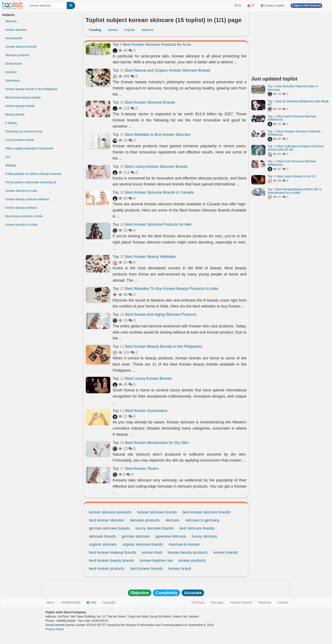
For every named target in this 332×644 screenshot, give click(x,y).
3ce (8, 157)
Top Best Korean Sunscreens (140, 411)
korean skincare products (110, 512)
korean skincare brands (157, 512)
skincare (172, 520)
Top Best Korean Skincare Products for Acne (152, 45)
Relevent (147, 30)
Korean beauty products (21, 208)
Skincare (11, 21)
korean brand (180, 569)
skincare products (145, 520)
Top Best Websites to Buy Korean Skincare (152, 135)
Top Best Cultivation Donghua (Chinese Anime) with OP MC (296, 148)
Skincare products (17, 55)
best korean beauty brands (111, 561)
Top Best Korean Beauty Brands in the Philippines (157, 346)
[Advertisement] (290, 42)
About (50, 602)
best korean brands (147, 569)
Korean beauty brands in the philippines (31, 89)
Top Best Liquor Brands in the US (292, 176)
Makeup (11, 165)
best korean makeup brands (113, 552)
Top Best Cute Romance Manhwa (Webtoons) (292, 163)
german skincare (136, 536)
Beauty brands (15, 114)
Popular (130, 30)
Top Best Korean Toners (136, 469)
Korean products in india (21, 225)
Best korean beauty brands (23, 97)
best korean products (107, 569)
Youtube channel (241, 602)
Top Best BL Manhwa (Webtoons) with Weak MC (298, 103)
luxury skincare (205, 536)
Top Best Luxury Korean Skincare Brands (150, 167)
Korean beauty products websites (27, 199)
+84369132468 (71, 602)
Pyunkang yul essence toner (24, 131)
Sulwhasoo (13, 81)
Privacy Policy (55, 629)
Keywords (265, 602)
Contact (283, 602)
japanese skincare (171, 536)
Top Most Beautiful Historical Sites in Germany (293, 88)
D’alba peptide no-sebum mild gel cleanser (33, 174)
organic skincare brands (143, 544)
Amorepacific (14, 38)
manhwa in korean (184, 544)
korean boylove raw (156, 561)
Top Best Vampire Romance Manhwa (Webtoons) (294, 133)
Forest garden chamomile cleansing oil (31, 182)
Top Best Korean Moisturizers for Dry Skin (151, 443)
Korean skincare (16, 30)
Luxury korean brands (20, 140)
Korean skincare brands (21, 47)
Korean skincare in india (21, 191)
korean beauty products (188, 552)
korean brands (225, 552)
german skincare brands (109, 528)
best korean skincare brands (206, 512)
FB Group (198, 602)
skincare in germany (202, 520)
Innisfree (11, 72)
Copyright (109, 602)
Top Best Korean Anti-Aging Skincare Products (155, 314)
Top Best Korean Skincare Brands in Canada (153, 192)
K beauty (11, 123)
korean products (192, 561)
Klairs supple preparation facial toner (29, 148)
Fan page (217, 602)
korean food (152, 552)
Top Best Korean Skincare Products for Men (152, 224)
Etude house (14, 64)
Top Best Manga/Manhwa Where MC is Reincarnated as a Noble (295, 191)
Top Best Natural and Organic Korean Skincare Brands (161, 70)
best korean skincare (107, 520)
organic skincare (103, 544)
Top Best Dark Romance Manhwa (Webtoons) (292, 118)
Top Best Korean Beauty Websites (144, 257)
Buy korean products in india (24, 216)
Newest (113, 30)
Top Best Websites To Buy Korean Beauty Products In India (165, 289)
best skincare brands (197, 528)
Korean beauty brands (20, 106)
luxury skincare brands (155, 528)
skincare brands (102, 536)
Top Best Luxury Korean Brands (142, 378)
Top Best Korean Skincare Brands (144, 102)
